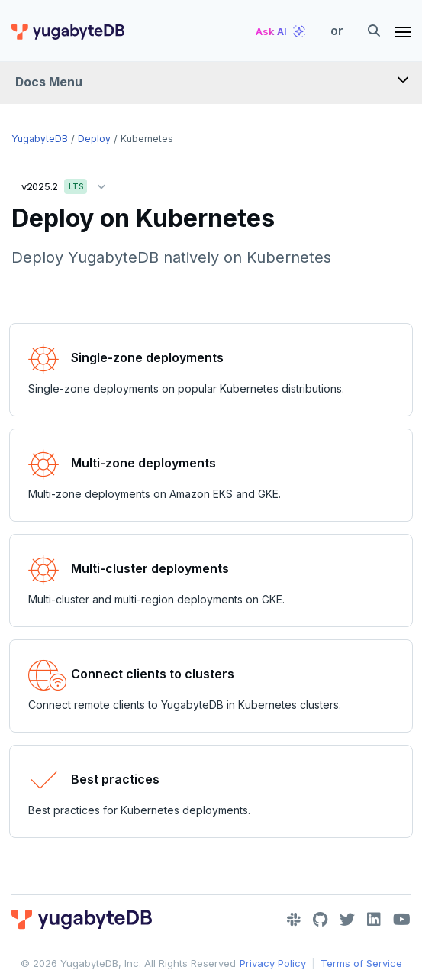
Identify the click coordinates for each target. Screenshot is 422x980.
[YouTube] (402, 920)
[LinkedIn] (374, 920)
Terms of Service (361, 963)
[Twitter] (347, 920)
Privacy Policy (273, 963)
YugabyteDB (40, 139)
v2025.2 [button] (67, 184)
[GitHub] (320, 920)
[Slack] (294, 920)
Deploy (94, 139)
